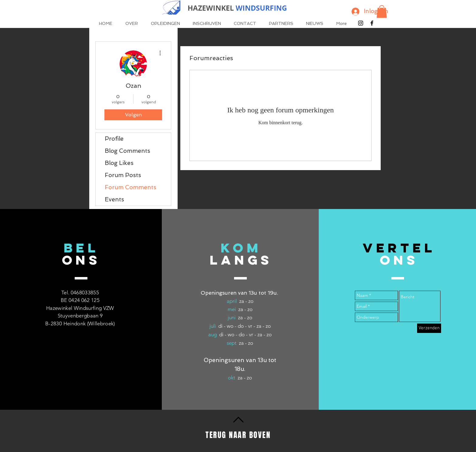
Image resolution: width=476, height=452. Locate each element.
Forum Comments (131, 187)
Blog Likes (119, 163)
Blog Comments (127, 151)
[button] (382, 12)
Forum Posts (123, 175)
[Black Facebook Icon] (372, 23)
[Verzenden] (429, 328)
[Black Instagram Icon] (361, 23)
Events (114, 199)
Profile (114, 139)
